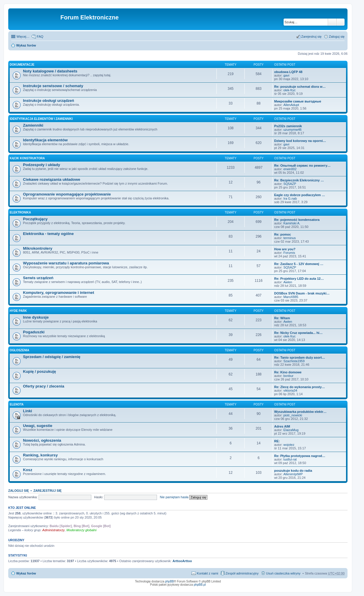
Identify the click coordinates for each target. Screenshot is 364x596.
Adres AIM (282, 426)
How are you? (285, 249)
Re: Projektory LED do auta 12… (299, 279)
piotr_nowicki (293, 415)
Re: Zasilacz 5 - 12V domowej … (299, 264)
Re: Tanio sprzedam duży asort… (300, 357)
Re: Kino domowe (288, 372)
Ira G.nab (290, 198)
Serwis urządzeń (38, 278)
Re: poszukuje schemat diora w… (300, 87)
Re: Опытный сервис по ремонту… (302, 165)
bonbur (288, 376)
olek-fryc (289, 90)
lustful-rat (290, 459)
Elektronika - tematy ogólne (48, 234)
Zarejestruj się (47, 491)
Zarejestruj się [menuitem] (311, 37)
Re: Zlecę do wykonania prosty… (300, 387)
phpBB (170, 581)
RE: (277, 441)
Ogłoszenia (19, 350)
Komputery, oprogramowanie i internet (59, 293)
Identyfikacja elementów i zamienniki (41, 119)
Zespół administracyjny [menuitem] (242, 573)
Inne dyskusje (36, 317)
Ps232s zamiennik (288, 126)
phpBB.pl (200, 585)
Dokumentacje (22, 65)
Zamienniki (33, 125)
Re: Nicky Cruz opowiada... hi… (298, 333)
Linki (28, 411)
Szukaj (332, 22)
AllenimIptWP (293, 474)
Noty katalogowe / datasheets (50, 71)
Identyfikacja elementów (45, 140)
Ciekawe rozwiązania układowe (52, 179)
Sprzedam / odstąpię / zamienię (52, 357)
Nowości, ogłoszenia (42, 440)
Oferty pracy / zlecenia (44, 386)
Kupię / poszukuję (39, 371)
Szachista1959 (294, 361)
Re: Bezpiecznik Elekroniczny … (299, 180)
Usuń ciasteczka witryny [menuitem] (283, 573)
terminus (289, 238)
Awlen (288, 282)
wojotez (289, 445)
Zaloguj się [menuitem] (337, 37)
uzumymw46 (292, 130)
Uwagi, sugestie (38, 426)
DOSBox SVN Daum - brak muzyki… (302, 293)
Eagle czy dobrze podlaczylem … (300, 195)
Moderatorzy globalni (82, 530)
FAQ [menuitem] (40, 37)
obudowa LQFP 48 (288, 72)
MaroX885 (291, 297)
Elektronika (20, 212)
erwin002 (290, 169)
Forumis (289, 253)
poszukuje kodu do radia (293, 471)
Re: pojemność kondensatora (297, 220)
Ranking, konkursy (40, 455)
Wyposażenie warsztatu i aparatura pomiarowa (66, 263)
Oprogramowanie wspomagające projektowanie (67, 194)
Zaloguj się (19, 491)
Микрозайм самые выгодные (298, 101)
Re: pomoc (283, 234)
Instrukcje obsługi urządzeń (49, 101)
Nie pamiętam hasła (174, 497)
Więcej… (23, 37)
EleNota (17, 404)
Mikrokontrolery (38, 248)
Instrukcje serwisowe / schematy (53, 86)
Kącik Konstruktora (27, 158)
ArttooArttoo (182, 561)
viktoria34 (290, 390)
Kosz (28, 470)
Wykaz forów (26, 45)
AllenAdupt (291, 105)
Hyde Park (18, 311)
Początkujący (35, 219)
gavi (286, 75)
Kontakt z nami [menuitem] (207, 573)
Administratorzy (54, 530)
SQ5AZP (290, 184)
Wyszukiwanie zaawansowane (341, 22)
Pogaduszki (34, 332)
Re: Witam (282, 318)
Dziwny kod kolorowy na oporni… (300, 141)
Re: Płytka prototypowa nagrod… (300, 456)
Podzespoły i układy (42, 165)
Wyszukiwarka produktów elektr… (300, 412)
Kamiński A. (292, 223)
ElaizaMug (291, 430)
